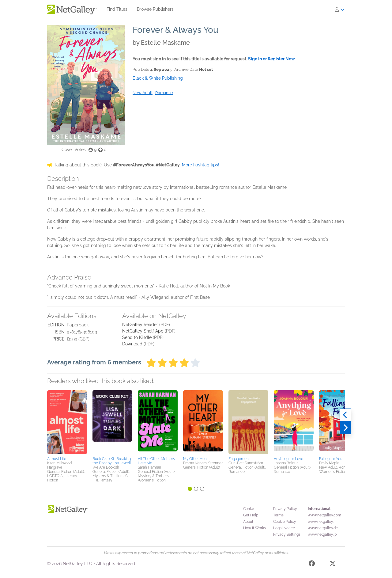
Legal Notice (284, 528)
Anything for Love (288, 459)
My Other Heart (196, 459)
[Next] (345, 428)
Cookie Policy (285, 522)
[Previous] (345, 415)
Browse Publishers (155, 9)
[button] (67, 422)
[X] (333, 565)
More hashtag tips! (201, 165)
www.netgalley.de (323, 528)
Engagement (239, 459)
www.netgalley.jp (322, 534)
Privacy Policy (285, 509)
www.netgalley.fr (322, 522)
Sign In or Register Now (271, 59)
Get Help (251, 515)
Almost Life (57, 459)
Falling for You (331, 459)
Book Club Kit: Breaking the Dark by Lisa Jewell (112, 461)
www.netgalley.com (324, 515)
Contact (250, 509)
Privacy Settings (287, 534)
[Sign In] (340, 10)
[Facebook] (312, 565)
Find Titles (117, 9)
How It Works (254, 528)
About (248, 522)
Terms (278, 515)
